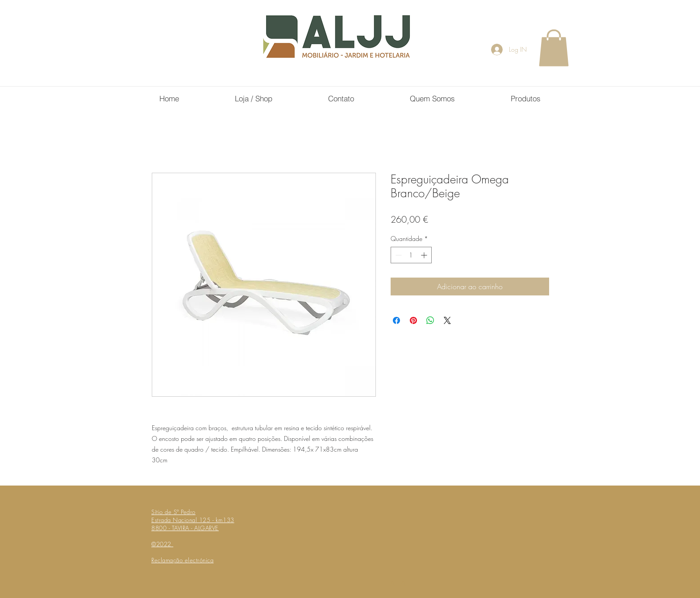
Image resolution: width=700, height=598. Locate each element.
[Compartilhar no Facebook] (396, 320)
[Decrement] (398, 255)
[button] (554, 48)
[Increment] (425, 255)
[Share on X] (447, 320)
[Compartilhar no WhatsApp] (430, 320)
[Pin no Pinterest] (413, 320)
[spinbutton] (411, 255)
